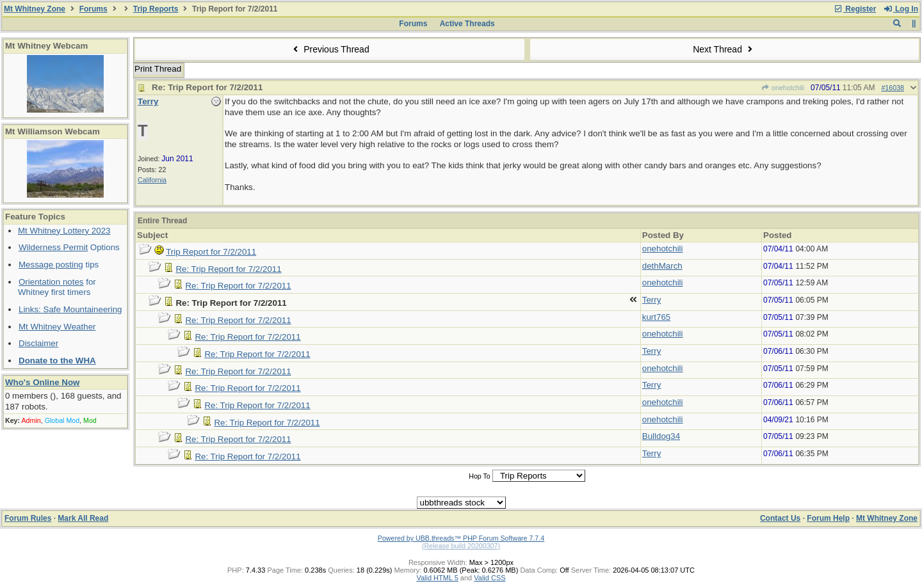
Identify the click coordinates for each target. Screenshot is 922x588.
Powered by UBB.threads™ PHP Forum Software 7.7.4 (461, 538)
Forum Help (828, 518)
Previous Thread (330, 49)
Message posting (51, 265)
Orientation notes (51, 282)
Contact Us (780, 518)
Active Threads (467, 24)
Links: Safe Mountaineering (70, 309)
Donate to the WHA (57, 361)
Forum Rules (28, 518)
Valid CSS (489, 578)
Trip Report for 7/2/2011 (211, 252)
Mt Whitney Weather (57, 327)
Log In (901, 9)
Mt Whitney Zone (35, 9)
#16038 (893, 88)
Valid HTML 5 (437, 578)
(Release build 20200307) (461, 546)
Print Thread (158, 69)
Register (855, 9)
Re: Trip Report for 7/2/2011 (228, 269)
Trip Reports (156, 9)
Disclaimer (38, 343)
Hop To (480, 476)
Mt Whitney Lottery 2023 (64, 231)
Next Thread (724, 49)
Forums (93, 9)
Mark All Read (83, 518)
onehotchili (783, 88)
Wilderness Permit (53, 247)
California (152, 180)
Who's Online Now (42, 382)
